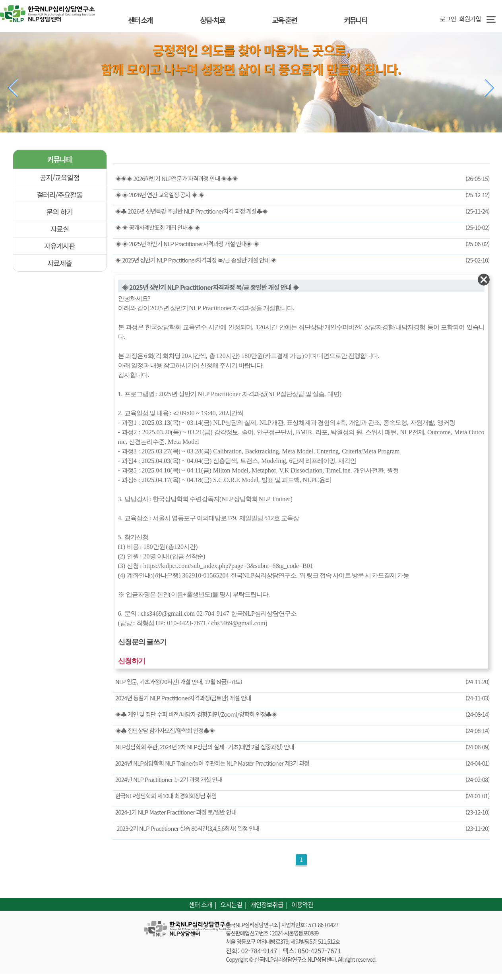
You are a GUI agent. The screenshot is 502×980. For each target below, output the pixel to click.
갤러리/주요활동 (60, 194)
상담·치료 (212, 20)
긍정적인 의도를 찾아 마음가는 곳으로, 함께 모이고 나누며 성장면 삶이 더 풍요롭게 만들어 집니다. (251, 59)
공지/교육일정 (59, 177)
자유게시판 (60, 246)
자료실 (60, 229)
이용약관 (302, 904)
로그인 (446, 19)
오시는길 (231, 904)
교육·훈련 (284, 20)
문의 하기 (60, 212)
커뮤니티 (355, 20)
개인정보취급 (267, 904)
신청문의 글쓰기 (142, 642)
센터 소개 (140, 20)
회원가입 (470, 19)
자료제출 (60, 263)
